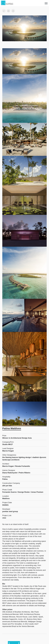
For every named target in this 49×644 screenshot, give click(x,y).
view (4, 518)
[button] (4, 11)
